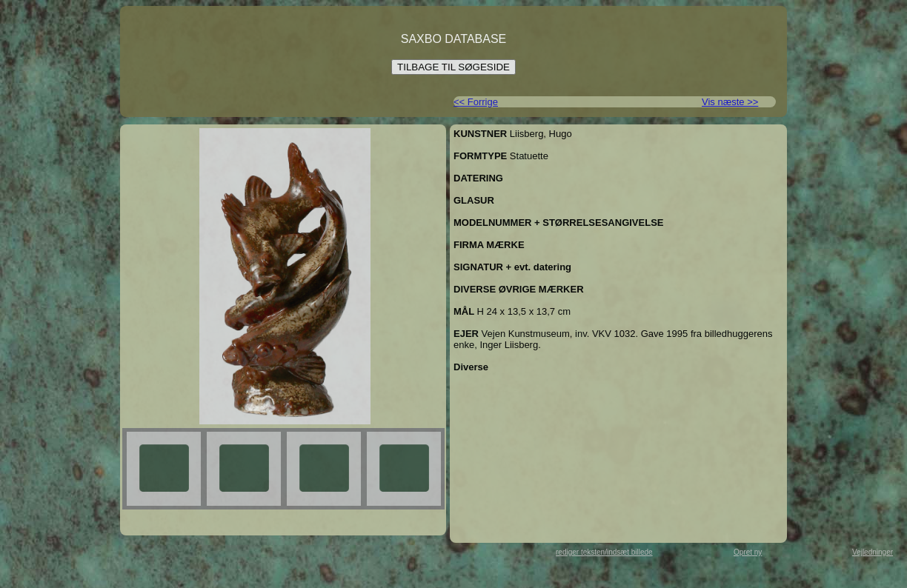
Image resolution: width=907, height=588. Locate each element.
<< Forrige (476, 102)
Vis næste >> (730, 102)
